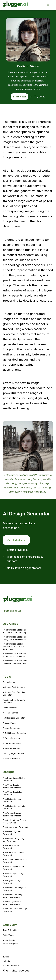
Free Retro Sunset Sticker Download (14, 779)
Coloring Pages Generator (14, 753)
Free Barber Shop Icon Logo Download (15, 910)
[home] (11, 5)
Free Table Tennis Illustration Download (12, 786)
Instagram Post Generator (14, 687)
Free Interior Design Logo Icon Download (14, 840)
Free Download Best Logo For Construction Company (15, 631)
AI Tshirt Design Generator (14, 733)
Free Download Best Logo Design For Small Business (14, 638)
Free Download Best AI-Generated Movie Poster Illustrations (14, 647)
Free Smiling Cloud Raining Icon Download (15, 821)
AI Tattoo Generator (11, 748)
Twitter (6, 957)
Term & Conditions (11, 930)
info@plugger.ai (12, 611)
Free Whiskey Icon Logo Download (14, 875)
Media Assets (9, 940)
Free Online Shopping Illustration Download (12, 896)
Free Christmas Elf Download (11, 847)
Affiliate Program (10, 944)
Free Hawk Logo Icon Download (12, 833)
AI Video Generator (11, 965)
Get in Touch (8, 935)
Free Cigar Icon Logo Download (12, 882)
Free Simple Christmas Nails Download (15, 861)
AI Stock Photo (9, 723)
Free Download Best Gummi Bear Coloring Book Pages (15, 662)
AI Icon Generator (10, 713)
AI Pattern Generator (12, 758)
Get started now (16, 540)
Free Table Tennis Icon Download (13, 793)
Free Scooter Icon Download (15, 827)
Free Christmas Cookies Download (13, 854)
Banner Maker (9, 682)
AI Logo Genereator (11, 728)
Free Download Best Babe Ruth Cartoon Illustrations (14, 655)
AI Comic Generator (11, 738)
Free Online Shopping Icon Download (14, 889)
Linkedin (7, 961)
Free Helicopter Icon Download (12, 800)
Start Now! (19, 97)
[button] (50, 5)
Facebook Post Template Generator (14, 701)
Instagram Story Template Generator (14, 694)
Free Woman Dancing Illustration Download (12, 814)
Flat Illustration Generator (14, 718)
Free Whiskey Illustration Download (14, 868)
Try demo (40, 97)
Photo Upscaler (10, 708)
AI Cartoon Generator (12, 743)
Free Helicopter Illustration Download (14, 807)
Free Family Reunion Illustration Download (12, 903)
